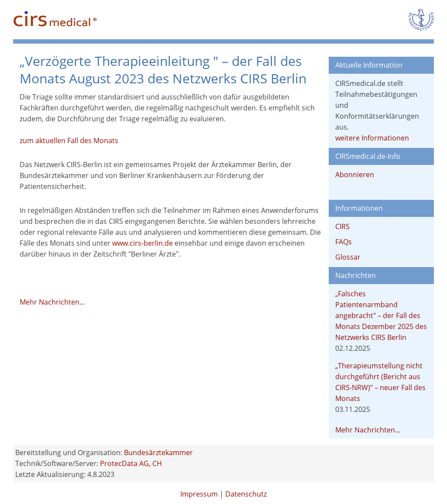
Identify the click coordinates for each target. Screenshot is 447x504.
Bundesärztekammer (158, 453)
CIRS (342, 226)
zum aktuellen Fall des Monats (69, 141)
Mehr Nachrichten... (52, 302)
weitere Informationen (372, 138)
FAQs (344, 242)
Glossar (348, 257)
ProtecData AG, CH (131, 463)
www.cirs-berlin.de (143, 243)
